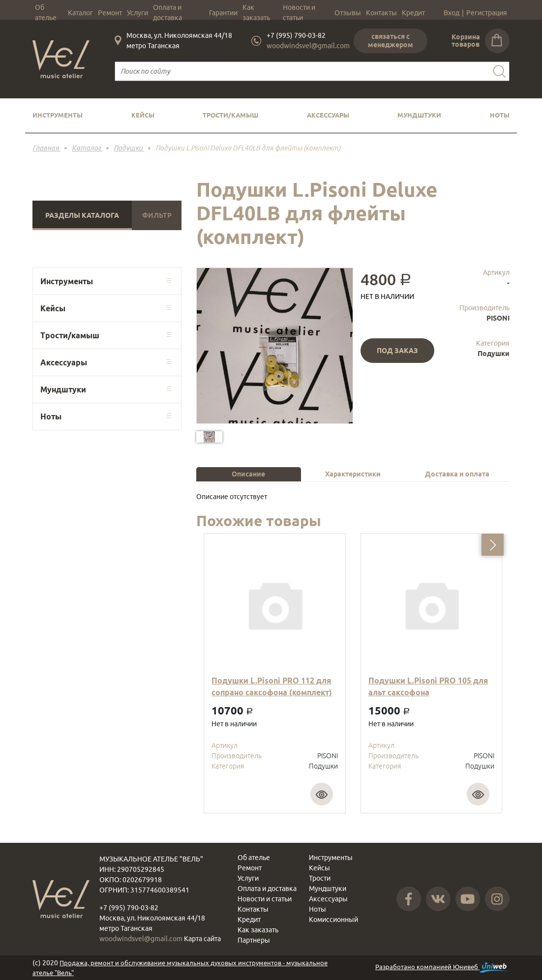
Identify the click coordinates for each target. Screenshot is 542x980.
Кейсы (143, 115)
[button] (493, 545)
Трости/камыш (230, 115)
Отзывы (348, 13)
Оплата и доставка (167, 13)
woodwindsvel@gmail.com (308, 46)
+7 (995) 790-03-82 (296, 35)
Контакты (381, 13)
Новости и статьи (299, 13)
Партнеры (254, 940)
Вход (452, 13)
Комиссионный (333, 920)
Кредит (413, 13)
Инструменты (58, 115)
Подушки (494, 354)
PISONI (498, 318)
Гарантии (223, 13)
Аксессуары (328, 115)
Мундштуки (419, 115)
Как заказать (256, 13)
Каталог (80, 13)
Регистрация (487, 13)
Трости (320, 878)
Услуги (137, 13)
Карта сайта (202, 939)
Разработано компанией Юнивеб (442, 967)
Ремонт (110, 13)
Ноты (500, 115)
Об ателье (46, 13)
